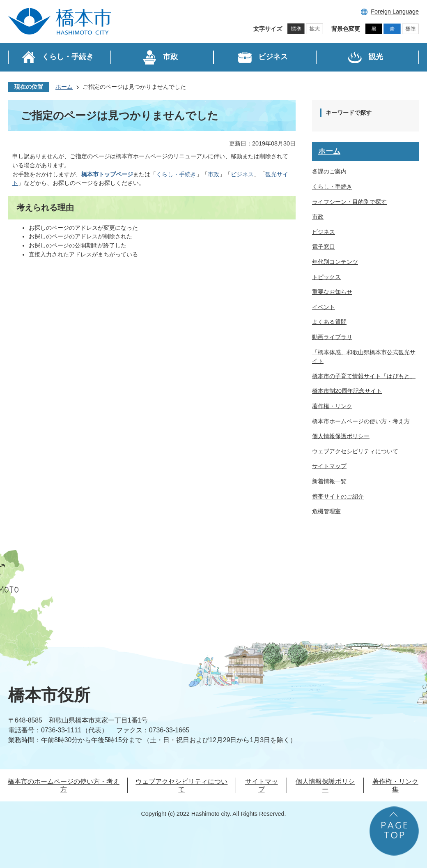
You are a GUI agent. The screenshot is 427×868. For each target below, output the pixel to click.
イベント (324, 307)
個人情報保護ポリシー (341, 436)
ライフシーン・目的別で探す (349, 202)
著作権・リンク (332, 406)
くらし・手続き (176, 174)
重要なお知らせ (332, 292)
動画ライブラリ (332, 337)
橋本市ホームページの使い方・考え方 (361, 421)
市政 (213, 174)
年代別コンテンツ (335, 262)
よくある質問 (329, 322)
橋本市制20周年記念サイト (347, 391)
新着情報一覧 (329, 481)
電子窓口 (324, 247)
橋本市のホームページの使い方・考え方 (64, 785)
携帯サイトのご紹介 (338, 496)
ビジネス (242, 174)
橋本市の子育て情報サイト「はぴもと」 (364, 376)
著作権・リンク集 (395, 785)
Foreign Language (395, 12)
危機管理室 (326, 511)
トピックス (326, 277)
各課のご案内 (329, 171)
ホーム (64, 87)
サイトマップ (329, 466)
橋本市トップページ (107, 174)
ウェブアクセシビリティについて (355, 451)
